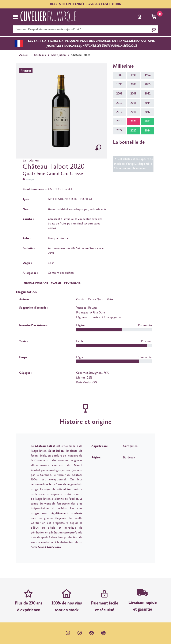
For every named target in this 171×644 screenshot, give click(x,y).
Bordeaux (40, 55)
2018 (119, 121)
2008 (119, 94)
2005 (148, 84)
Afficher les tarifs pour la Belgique (110, 46)
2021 (148, 121)
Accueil (24, 55)
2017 (148, 112)
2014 (148, 103)
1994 (148, 75)
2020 (133, 121)
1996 (119, 84)
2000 (133, 84)
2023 (133, 131)
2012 (119, 103)
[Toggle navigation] (15, 17)
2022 (119, 130)
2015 (119, 112)
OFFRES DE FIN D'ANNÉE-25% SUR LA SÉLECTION (86, 4)
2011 (148, 94)
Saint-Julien (59, 55)
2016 (133, 112)
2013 (133, 103)
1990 (133, 75)
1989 (119, 75)
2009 (133, 94)
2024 (148, 131)
